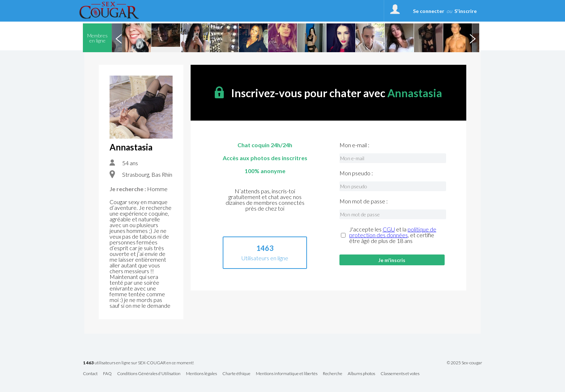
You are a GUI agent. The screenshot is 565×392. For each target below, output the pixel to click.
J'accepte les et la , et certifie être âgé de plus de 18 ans (393, 235)
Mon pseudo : (356, 173)
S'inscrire (466, 11)
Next (472, 38)
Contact (90, 374)
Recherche (333, 374)
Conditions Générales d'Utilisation (149, 374)
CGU (389, 229)
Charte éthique (236, 374)
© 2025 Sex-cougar (464, 363)
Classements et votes (400, 374)
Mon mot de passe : (364, 201)
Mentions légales (201, 374)
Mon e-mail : (354, 145)
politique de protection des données (393, 232)
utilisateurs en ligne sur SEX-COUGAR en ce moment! (138, 363)
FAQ (107, 374)
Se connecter (429, 11)
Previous (119, 38)
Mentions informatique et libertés (287, 374)
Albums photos (361, 374)
